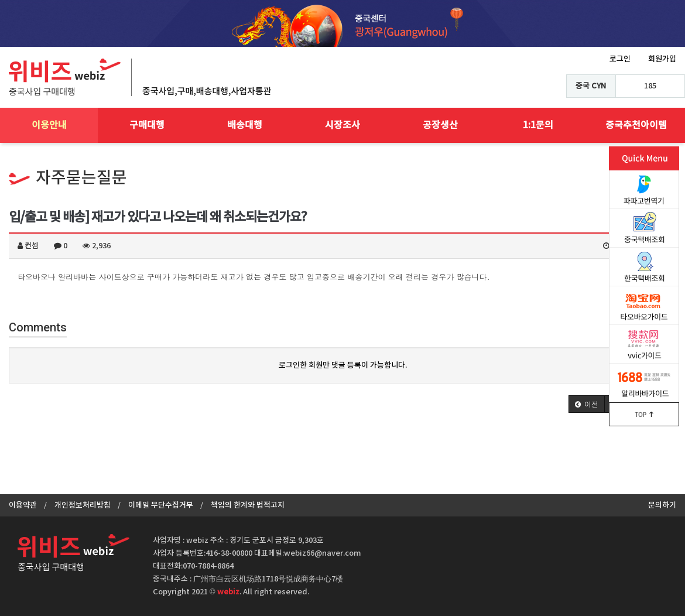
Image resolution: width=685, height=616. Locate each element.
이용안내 (49, 125)
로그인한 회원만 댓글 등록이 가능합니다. (343, 365)
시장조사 (342, 125)
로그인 (620, 59)
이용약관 (23, 505)
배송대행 (245, 125)
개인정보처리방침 (83, 505)
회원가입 (662, 59)
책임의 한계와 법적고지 (248, 505)
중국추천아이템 (636, 125)
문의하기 (662, 505)
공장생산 (440, 125)
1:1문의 (538, 125)
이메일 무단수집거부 (161, 505)
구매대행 (147, 125)
